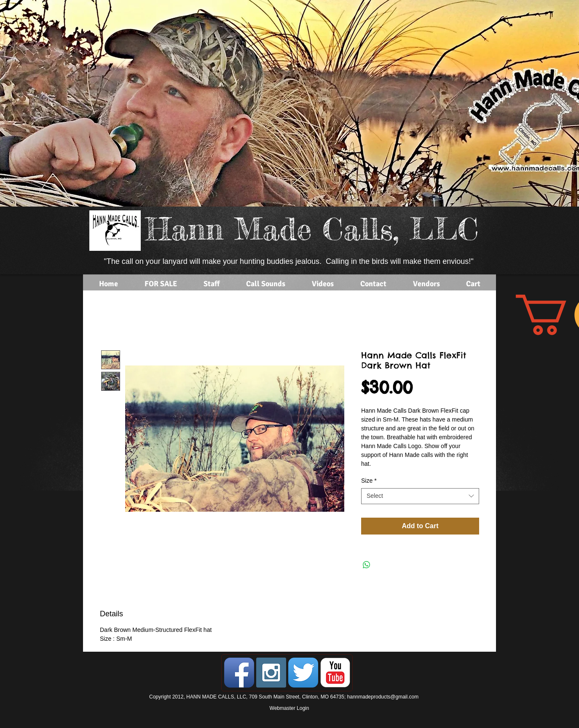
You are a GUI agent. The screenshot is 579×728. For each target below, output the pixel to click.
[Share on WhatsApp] (367, 565)
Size (369, 481)
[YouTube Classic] (335, 673)
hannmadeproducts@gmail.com (383, 697)
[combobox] (420, 496)
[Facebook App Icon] (239, 673)
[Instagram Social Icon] (271, 673)
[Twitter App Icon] (303, 673)
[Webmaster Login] (289, 709)
